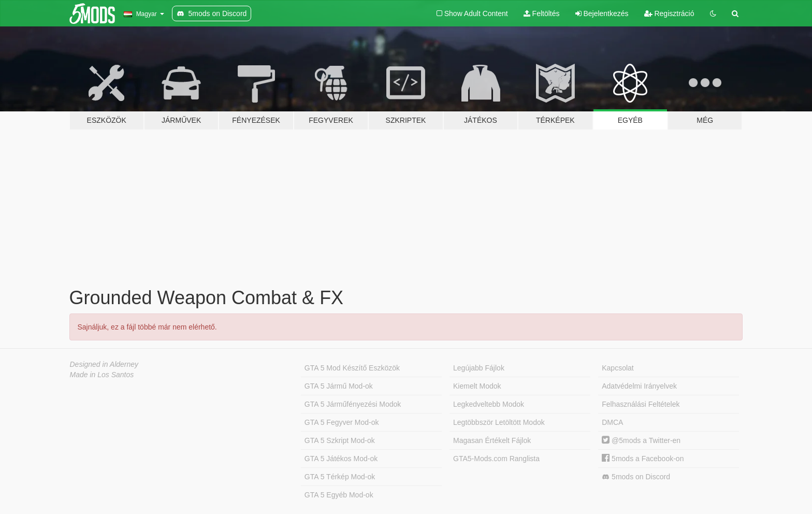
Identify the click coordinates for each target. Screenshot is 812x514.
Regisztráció (669, 13)
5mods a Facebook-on (643, 459)
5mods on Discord (636, 477)
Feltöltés (542, 13)
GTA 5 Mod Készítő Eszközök (352, 368)
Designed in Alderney (104, 364)
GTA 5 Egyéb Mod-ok (339, 495)
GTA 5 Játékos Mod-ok (341, 459)
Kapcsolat (618, 368)
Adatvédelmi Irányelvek (639, 386)
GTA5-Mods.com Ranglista (496, 459)
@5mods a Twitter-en (641, 440)
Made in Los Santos (102, 375)
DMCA (612, 422)
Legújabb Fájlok (479, 368)
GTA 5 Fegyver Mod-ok (342, 422)
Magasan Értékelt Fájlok (492, 440)
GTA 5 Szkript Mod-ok (340, 440)
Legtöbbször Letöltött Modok (499, 422)
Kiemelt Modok (477, 386)
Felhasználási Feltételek (641, 404)
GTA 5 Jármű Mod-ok (339, 386)
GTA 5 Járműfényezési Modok (353, 404)
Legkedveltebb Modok (489, 404)
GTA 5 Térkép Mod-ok (340, 477)
